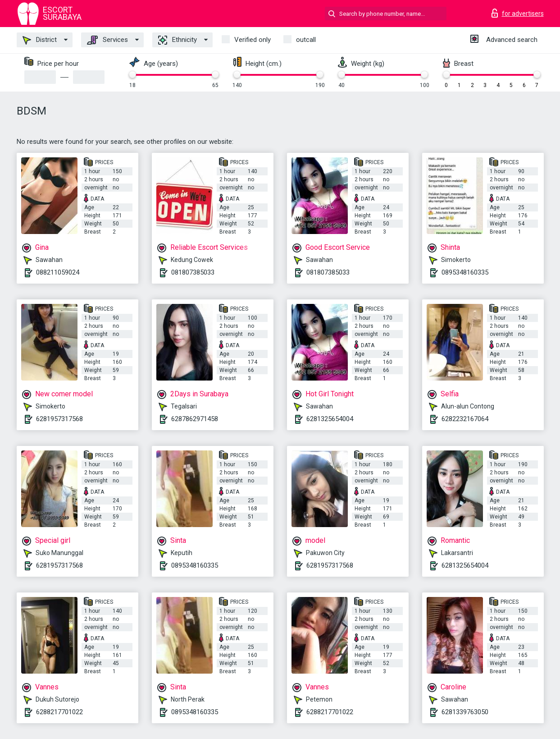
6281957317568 (59, 419)
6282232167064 (465, 419)
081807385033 (193, 272)
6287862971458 (195, 419)
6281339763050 (465, 712)
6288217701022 (59, 712)
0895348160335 (465, 272)
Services (107, 40)
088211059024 (58, 272)
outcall (306, 40)
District (40, 40)
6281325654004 (330, 419)
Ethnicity (178, 40)
